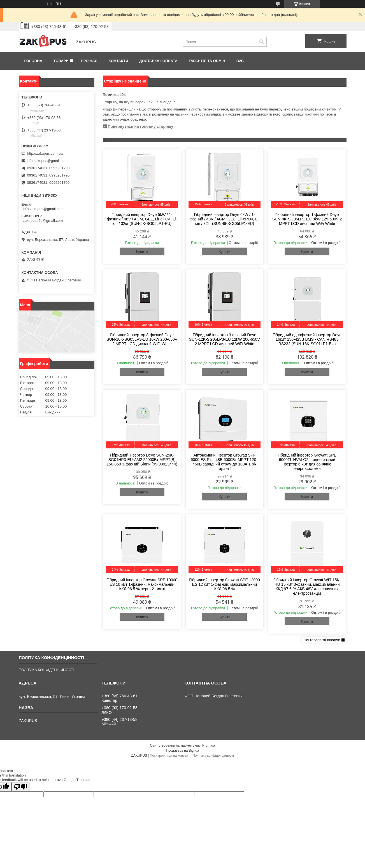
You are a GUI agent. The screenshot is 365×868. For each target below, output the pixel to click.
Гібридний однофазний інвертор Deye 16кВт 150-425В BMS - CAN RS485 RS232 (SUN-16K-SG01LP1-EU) (307, 339)
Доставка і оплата (158, 61)
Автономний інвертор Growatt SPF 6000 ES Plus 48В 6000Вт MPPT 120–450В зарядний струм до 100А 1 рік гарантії (225, 462)
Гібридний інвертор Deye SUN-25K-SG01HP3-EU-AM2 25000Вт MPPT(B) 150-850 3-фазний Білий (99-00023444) (142, 460)
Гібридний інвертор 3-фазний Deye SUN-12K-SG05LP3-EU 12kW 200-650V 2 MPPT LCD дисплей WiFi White (225, 339)
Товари (61, 61)
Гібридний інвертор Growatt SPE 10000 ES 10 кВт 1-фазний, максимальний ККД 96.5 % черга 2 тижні (142, 584)
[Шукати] (262, 42)
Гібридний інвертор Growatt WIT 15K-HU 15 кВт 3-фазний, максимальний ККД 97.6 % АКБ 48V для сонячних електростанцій (307, 587)
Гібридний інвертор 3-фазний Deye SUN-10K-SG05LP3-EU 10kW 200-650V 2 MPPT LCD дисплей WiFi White (142, 339)
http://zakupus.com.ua (45, 153)
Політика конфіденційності (213, 756)
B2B (240, 61)
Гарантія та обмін (207, 61)
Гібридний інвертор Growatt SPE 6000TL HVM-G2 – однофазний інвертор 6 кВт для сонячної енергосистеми (307, 462)
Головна (33, 61)
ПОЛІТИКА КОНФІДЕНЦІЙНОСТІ (47, 670)
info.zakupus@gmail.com (47, 161)
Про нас (89, 61)
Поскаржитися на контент (170, 756)
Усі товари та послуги (322, 640)
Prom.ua (209, 745)
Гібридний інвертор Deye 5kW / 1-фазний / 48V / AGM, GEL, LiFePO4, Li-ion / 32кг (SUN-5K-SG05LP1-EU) (142, 219)
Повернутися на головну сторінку (141, 126)
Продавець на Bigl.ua (182, 751)
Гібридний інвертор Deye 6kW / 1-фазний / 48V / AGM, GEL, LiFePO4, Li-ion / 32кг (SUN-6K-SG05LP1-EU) (224, 219)
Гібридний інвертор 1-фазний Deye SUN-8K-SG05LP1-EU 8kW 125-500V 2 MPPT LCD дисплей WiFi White (307, 219)
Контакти (118, 61)
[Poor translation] (20, 787)
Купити (142, 252)
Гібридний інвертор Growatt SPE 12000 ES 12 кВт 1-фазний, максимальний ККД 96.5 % (225, 584)
